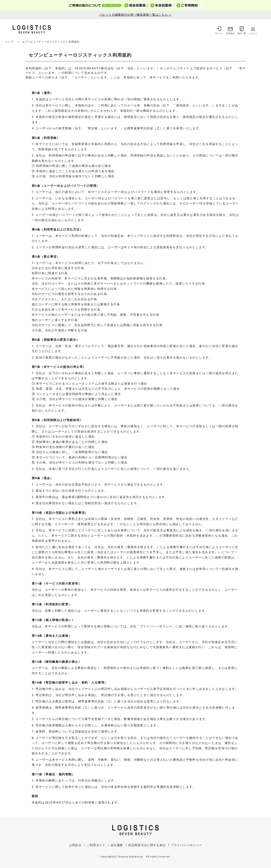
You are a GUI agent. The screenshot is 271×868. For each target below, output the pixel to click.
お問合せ (75, 845)
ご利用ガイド (96, 845)
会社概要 (117, 845)
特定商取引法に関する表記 (147, 845)
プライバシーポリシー (186, 845)
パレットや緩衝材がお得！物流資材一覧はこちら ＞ (135, 14)
